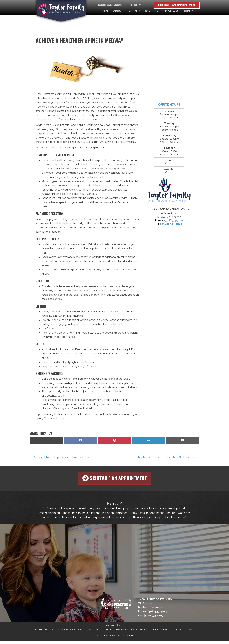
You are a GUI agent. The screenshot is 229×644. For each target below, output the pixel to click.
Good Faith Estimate (183, 629)
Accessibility (52, 629)
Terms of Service (160, 629)
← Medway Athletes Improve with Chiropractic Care (60, 457)
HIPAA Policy (121, 629)
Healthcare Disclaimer (99, 629)
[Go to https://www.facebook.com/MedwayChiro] (132, 5)
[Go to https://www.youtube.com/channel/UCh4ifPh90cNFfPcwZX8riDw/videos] (136, 5)
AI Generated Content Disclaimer (115, 635)
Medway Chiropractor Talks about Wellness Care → (169, 457)
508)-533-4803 (172, 224)
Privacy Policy (139, 629)
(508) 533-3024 (110, 5)
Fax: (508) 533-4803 (151, 615)
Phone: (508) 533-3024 (153, 611)
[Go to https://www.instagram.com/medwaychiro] (140, 5)
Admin (38, 629)
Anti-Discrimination (73, 629)
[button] (115, 478)
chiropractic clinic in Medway (53, 119)
